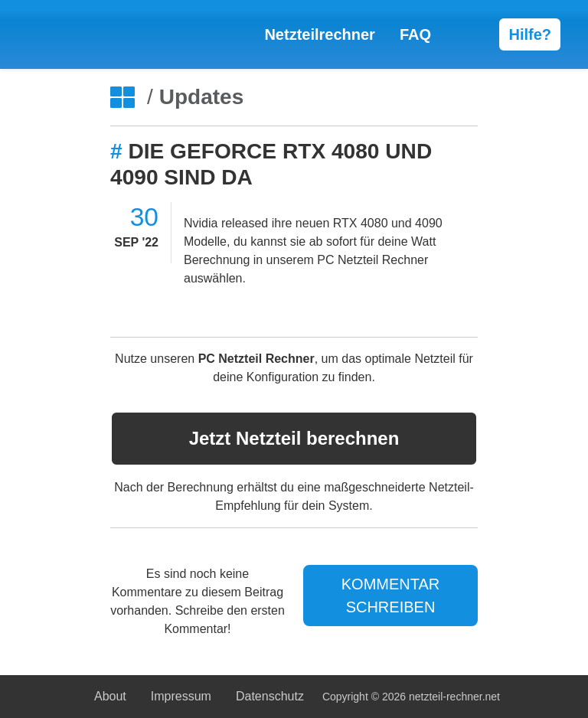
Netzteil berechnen (294, 438)
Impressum (181, 696)
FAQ (415, 34)
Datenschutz (270, 696)
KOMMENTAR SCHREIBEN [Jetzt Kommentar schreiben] (391, 596)
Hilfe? (530, 34)
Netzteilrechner (320, 34)
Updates (201, 97)
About (110, 696)
